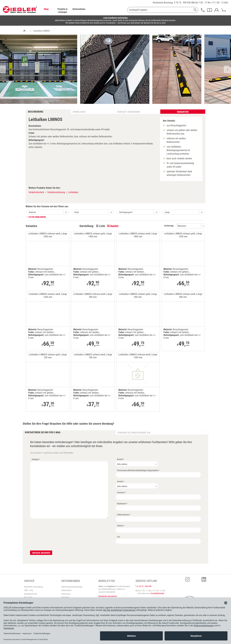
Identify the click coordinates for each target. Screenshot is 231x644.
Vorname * (121, 493)
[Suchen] (195, 10)
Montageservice (31, 594)
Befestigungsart (126, 212)
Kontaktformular (158, 593)
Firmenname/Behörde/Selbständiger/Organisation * (138, 470)
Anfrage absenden (41, 553)
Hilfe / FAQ (29, 590)
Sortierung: (169, 226)
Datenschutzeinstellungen (72, 587)
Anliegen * (36, 459)
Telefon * (121, 526)
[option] (115, 69)
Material (32, 212)
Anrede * (121, 481)
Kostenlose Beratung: (163, 3)
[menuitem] (46, 11)
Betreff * (120, 459)
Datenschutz (66, 590)
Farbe (76, 212)
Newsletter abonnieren (108, 596)
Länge (167, 212)
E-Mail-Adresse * (124, 515)
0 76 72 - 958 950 (182, 3)
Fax (118, 537)
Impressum (66, 594)
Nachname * (122, 504)
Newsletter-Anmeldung (34, 587)
